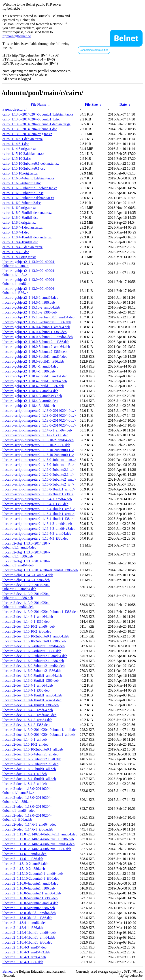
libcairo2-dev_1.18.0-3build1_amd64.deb (32, 676)
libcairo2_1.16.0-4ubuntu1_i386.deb (29, 888)
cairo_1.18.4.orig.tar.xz (19, 257)
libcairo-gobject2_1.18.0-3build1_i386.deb (33, 361)
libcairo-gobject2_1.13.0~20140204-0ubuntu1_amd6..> (29, 282)
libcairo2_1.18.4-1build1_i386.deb (27, 942)
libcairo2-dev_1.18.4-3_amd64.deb (28, 710)
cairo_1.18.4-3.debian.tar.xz (22, 247)
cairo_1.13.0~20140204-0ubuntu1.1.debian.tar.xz (38, 114)
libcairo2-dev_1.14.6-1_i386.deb (26, 621)
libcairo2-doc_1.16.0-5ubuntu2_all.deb (30, 764)
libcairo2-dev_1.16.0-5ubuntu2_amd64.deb (34, 666)
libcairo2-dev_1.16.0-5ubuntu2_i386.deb (32, 671)
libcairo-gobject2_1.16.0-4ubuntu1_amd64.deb (36, 327)
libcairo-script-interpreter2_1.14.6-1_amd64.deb (37, 430)
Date (123, 104)
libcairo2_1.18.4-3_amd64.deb (25, 947)
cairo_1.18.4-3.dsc (16, 252)
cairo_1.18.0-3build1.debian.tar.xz (27, 213)
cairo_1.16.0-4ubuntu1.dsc (22, 183)
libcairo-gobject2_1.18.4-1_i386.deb (29, 371)
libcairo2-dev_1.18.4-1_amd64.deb (28, 685)
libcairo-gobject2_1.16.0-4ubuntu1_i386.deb (35, 332)
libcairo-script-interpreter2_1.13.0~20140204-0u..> (39, 411)
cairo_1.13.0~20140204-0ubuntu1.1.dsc (31, 119)
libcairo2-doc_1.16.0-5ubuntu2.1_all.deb (32, 759)
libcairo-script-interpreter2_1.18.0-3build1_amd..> (39, 489)
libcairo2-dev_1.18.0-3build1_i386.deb (31, 680)
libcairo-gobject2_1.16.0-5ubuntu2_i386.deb (35, 352)
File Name (38, 104)
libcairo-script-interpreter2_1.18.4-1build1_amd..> (39, 509)
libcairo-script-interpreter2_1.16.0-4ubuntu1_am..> (39, 460)
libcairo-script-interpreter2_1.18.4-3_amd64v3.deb (39, 529)
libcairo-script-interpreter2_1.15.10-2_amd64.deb (38, 440)
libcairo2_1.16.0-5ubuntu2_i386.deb (29, 908)
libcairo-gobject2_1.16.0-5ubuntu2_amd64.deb (36, 347)
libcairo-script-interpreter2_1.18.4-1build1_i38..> (38, 519)
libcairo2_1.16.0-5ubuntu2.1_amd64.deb (32, 893)
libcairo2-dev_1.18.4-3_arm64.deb (27, 720)
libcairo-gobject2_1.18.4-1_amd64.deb (30, 366)
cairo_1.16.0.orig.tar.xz (19, 208)
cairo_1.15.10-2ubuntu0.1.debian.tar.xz (31, 163)
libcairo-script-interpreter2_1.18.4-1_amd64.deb (37, 499)
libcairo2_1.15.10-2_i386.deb (24, 869)
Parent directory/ (14, 109)
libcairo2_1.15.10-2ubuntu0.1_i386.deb (31, 878)
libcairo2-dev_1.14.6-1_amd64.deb (28, 617)
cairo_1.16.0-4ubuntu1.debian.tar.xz (28, 178)
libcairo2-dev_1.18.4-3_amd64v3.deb (29, 715)
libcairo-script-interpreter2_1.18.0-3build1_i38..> (38, 494)
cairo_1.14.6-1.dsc (16, 144)
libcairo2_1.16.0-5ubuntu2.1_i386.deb (30, 898)
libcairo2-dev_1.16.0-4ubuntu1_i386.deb (32, 651)
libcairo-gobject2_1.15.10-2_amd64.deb (31, 307)
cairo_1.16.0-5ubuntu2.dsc (22, 203)
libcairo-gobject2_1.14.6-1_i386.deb (29, 302)
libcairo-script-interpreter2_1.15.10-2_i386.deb (36, 445)
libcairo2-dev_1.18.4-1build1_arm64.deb (32, 700)
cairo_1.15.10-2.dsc (17, 159)
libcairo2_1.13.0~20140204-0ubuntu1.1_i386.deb (38, 839)
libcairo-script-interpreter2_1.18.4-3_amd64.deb (37, 524)
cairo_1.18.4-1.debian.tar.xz (22, 227)
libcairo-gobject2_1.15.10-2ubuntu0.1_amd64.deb (38, 317)
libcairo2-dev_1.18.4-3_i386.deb (26, 725)
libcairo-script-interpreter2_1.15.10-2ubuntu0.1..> (38, 450)
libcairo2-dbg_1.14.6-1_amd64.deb (28, 575)
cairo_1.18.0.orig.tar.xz (19, 222)
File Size (91, 104)
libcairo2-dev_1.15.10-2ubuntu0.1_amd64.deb (36, 636)
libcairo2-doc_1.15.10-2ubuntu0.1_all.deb (33, 749)
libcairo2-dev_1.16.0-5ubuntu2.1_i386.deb (33, 661)
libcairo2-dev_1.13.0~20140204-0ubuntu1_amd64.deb (26, 605)
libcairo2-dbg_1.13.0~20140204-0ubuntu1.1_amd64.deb (26, 545)
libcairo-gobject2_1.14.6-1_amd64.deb (30, 298)
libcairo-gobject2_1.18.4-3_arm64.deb (30, 401)
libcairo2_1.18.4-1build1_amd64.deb (29, 933)
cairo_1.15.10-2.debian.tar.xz (23, 154)
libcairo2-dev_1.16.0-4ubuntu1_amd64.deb (34, 646)
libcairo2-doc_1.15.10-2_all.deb (26, 744)
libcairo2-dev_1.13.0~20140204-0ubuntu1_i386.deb (40, 612)
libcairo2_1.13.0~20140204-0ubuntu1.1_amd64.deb (40, 834)
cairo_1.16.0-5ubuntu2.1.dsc (23, 193)
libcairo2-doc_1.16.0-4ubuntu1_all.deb (30, 754)
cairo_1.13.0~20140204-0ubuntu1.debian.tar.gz (36, 124)
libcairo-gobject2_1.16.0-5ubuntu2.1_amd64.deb (38, 337)
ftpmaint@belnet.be (17, 36)
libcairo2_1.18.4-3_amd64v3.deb (26, 952)
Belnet (7, 971)
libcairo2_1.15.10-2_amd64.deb (25, 864)
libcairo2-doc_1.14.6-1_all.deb (25, 739)
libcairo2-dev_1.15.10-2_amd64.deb (29, 626)
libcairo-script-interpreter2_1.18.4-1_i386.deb (35, 504)
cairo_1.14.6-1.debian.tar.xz (22, 139)
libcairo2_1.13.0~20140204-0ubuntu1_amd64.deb (38, 844)
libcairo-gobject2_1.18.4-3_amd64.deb (30, 391)
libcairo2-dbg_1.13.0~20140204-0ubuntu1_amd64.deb (26, 563)
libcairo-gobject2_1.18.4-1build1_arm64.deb (35, 381)
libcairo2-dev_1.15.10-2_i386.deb (27, 631)
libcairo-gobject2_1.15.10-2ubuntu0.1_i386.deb (37, 322)
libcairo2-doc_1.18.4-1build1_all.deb (29, 779)
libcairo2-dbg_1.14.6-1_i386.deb (26, 580)
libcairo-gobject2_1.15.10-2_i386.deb (30, 312)
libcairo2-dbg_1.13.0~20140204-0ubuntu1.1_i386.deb (26, 554)
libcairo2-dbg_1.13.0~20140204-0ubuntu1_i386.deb (40, 570)
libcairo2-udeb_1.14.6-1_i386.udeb (28, 829)
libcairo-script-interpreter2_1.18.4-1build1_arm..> (38, 514)
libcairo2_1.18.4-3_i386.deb (23, 962)
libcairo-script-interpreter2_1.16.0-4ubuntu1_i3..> (38, 465)
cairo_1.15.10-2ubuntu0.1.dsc (24, 168)
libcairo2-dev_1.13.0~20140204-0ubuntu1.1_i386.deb (26, 596)
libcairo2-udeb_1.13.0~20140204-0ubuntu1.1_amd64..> (27, 791)
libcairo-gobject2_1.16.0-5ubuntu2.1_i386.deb (36, 342)
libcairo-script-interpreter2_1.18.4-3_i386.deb (35, 538)
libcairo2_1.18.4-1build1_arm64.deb (29, 937)
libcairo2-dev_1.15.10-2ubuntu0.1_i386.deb (34, 641)
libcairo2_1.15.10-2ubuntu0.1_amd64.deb (33, 874)
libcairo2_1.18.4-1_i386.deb (23, 928)
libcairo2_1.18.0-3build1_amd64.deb (29, 913)
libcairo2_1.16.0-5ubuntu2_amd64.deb (30, 903)
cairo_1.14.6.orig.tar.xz (19, 149)
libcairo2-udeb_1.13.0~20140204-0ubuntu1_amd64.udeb (27, 809)
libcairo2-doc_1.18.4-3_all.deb (25, 784)
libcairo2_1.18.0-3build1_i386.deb (27, 918)
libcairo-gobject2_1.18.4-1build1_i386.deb (33, 386)
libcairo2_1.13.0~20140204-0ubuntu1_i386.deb (37, 849)
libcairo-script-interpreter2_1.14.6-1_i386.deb (35, 435)
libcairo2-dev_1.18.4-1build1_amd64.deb (32, 695)
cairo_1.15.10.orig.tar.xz (20, 173)
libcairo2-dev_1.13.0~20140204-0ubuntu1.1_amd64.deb (26, 587)
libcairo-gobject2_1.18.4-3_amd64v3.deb (32, 396)
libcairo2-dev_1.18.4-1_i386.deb (26, 690)
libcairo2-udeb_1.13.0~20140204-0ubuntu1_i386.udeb (27, 817)
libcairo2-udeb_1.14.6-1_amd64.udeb (29, 824)
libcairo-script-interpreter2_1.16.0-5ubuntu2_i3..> (38, 484)
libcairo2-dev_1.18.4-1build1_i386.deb (31, 705)
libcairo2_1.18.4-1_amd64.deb (25, 923)
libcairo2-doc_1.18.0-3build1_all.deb (29, 769)
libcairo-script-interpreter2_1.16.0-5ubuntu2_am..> (39, 479)
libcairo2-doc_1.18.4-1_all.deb (25, 774)
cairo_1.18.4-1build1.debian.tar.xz (27, 237)
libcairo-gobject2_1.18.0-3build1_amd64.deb (35, 356)
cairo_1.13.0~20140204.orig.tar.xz (27, 134)
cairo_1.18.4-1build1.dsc (20, 242)
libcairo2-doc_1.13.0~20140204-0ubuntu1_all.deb (39, 735)
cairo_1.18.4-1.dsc (16, 232)
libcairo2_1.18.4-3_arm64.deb (24, 957)
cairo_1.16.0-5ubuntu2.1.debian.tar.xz (30, 188)
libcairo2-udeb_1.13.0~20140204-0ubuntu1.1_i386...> (27, 800)
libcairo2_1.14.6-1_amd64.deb (25, 854)
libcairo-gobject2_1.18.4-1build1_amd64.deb (35, 376)
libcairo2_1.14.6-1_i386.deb (23, 859)
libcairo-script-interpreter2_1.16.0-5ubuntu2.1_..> (38, 470)
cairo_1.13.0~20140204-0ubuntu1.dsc (30, 129)
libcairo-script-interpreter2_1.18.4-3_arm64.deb (37, 533)
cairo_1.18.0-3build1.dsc (20, 218)
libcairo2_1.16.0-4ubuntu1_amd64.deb (30, 883)
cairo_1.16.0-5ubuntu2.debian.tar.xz (28, 198)
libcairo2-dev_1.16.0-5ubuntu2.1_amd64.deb (35, 656)
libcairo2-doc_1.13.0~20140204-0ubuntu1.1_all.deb (40, 730)
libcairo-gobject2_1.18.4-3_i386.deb (29, 406)
